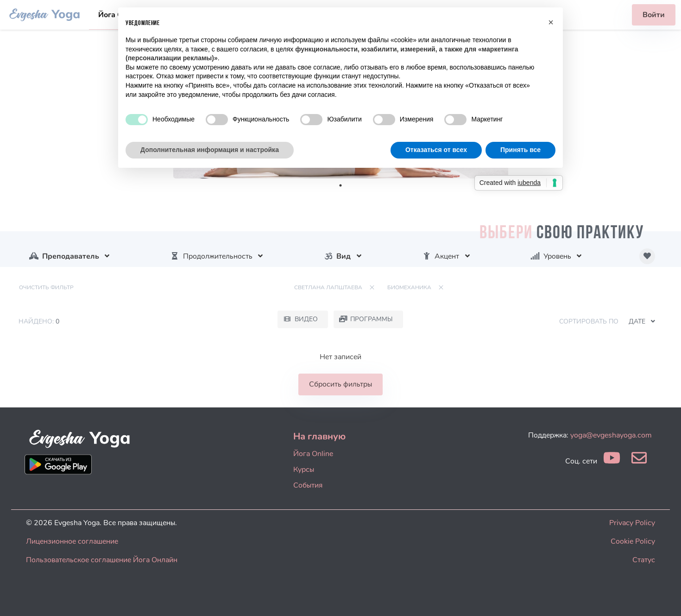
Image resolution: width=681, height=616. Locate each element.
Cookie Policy (633, 541)
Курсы (304, 470)
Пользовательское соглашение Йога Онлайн (102, 560)
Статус (644, 560)
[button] (551, 22)
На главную (319, 436)
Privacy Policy (632, 523)
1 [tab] (340, 185)
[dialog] (664, 597)
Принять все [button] (520, 150)
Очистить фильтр (46, 287)
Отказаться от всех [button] (436, 150)
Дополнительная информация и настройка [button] (210, 150)
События (308, 485)
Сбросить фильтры (340, 384)
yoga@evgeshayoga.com (611, 435)
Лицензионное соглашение (72, 541)
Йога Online (313, 454)
